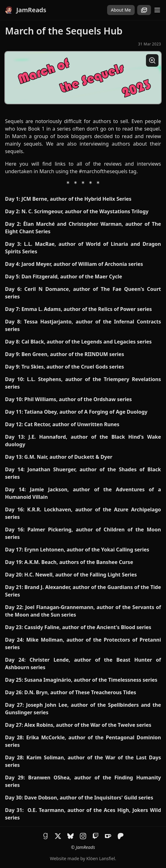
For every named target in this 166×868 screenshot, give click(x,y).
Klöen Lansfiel (101, 858)
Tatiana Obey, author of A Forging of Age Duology (86, 412)
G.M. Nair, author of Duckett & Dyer (68, 457)
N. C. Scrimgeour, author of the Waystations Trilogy (85, 211)
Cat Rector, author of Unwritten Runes (72, 424)
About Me (121, 10)
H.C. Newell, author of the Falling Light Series (81, 575)
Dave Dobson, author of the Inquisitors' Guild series (89, 798)
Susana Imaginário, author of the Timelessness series (91, 680)
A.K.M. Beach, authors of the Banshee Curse (79, 562)
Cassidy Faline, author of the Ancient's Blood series (88, 627)
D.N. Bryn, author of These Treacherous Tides (80, 692)
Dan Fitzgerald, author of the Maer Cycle (72, 276)
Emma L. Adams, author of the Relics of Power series (86, 309)
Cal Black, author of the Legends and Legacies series (86, 342)
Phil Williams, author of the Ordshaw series (78, 399)
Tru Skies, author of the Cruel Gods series (73, 367)
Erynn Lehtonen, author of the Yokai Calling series (87, 550)
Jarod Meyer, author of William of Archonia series (82, 264)
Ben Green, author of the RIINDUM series (73, 354)
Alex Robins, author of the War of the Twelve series (88, 725)
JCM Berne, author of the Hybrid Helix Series (76, 199)
